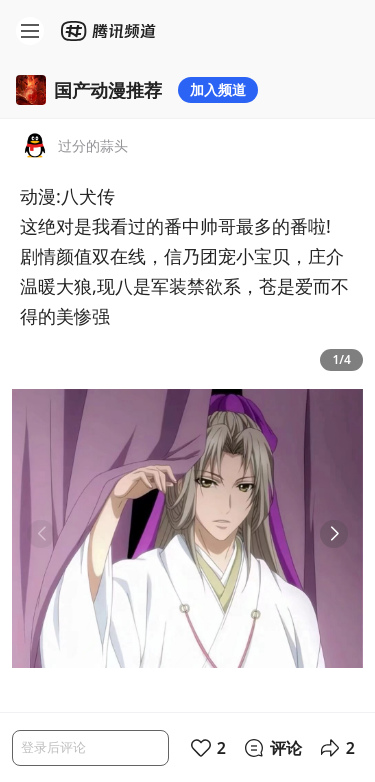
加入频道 (218, 89)
